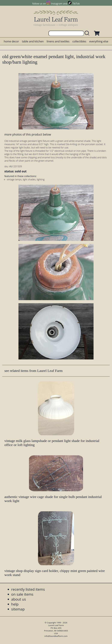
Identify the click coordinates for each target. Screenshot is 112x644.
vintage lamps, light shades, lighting (26, 179)
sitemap (18, 609)
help (15, 604)
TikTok (76, 4)
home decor (11, 41)
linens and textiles (58, 41)
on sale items (22, 594)
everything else (99, 41)
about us (19, 599)
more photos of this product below (28, 134)
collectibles (79, 41)
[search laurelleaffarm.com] (88, 33)
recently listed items (28, 589)
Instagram (57, 4)
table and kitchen (33, 41)
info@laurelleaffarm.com (56, 636)
